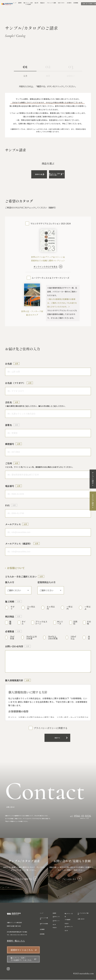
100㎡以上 (73, 638)
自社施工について (56, 921)
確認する (48, 738)
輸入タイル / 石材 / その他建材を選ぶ (64, 174)
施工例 (36, 3)
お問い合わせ (81, 919)
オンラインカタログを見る (45, 267)
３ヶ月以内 (31, 608)
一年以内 (69, 608)
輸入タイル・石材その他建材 (28, 4)
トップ (14, 3)
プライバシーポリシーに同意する (51, 728)
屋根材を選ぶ (32, 174)
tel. (81, 816)
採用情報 (76, 3)
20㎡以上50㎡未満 (31, 638)
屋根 (10, 623)
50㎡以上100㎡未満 (53, 638)
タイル (24, 623)
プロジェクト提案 (51, 3)
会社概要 (42, 930)
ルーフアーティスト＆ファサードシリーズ (50, 278)
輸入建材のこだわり (69, 927)
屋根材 (20, 3)
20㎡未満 (12, 638)
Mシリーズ (60, 623)
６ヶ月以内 (51, 608)
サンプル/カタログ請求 (83, 914)
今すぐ (13, 608)
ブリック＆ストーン (41, 623)
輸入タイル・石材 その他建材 (69, 917)
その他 (89, 623)
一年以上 (87, 608)
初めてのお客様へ (44, 924)
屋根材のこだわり (56, 917)
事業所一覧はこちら (16, 941)
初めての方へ (61, 3)
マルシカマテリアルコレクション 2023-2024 (50, 224)
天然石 (75, 623)
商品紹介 (42, 3)
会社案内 (69, 3)
